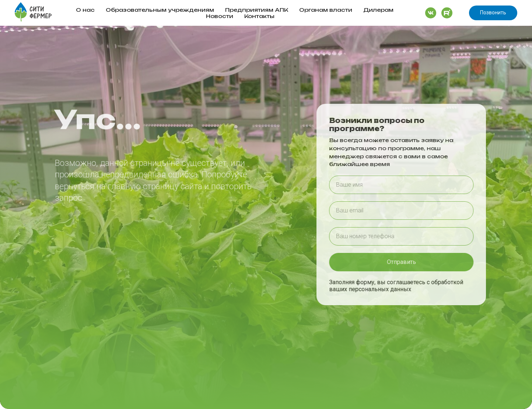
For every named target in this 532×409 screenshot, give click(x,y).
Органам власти (326, 10)
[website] (431, 13)
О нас (85, 10)
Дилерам (378, 10)
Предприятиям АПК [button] (257, 10)
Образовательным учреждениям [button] (160, 10)
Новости (220, 16)
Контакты (259, 16)
